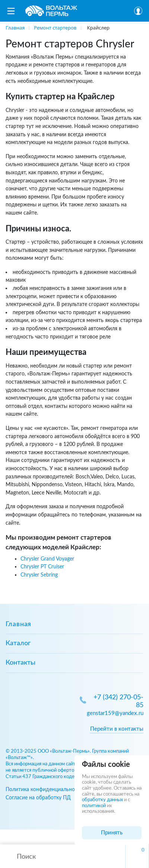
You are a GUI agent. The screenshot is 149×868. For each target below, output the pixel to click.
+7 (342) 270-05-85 (118, 701)
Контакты (20, 663)
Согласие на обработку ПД (38, 798)
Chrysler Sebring (39, 575)
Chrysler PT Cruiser (42, 567)
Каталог (18, 643)
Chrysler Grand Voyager (47, 559)
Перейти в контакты (117, 729)
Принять (112, 833)
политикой (94, 806)
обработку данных (102, 800)
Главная (18, 624)
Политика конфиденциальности (44, 789)
